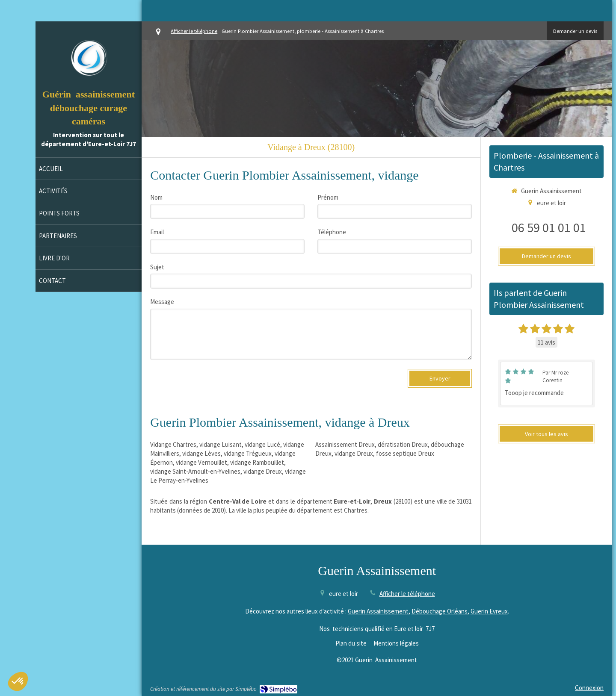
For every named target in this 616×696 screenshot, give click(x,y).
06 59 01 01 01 (549, 227)
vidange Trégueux (248, 453)
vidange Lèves (201, 453)
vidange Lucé (262, 444)
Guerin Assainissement (378, 611)
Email (157, 232)
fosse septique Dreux (405, 453)
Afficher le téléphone (194, 31)
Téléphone (332, 232)
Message (162, 302)
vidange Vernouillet (201, 462)
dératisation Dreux (403, 444)
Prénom (328, 197)
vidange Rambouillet (257, 462)
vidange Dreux (263, 471)
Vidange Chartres (173, 444)
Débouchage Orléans (440, 611)
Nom (156, 197)
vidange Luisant (221, 444)
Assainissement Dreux (345, 444)
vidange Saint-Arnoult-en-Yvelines (195, 471)
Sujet (157, 267)
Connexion (589, 688)
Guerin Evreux (489, 611)
